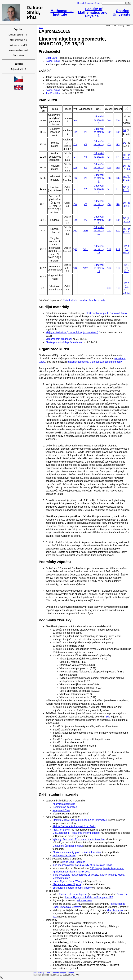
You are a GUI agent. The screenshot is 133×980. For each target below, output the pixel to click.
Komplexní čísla (61, 810)
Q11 (75, 249)
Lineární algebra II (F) (18, 35)
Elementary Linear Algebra (67, 884)
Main (41, 28)
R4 (118, 157)
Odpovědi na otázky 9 (99, 220)
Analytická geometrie (64, 804)
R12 (118, 268)
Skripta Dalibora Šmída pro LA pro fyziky (74, 826)
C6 (109, 178)
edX (55, 917)
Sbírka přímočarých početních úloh (64, 342)
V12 (85, 268)
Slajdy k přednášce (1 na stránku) (64, 332)
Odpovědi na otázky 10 (99, 231)
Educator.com (84, 901)
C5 (109, 167)
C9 (109, 220)
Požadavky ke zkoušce (75, 300)
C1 (109, 120)
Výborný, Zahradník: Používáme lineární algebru (78, 839)
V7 (85, 189)
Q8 (75, 204)
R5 (118, 167)
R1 (118, 120)
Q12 (75, 268)
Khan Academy (115, 910)
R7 (118, 189)
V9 (85, 220)
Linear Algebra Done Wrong (67, 881)
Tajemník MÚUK (18, 69)
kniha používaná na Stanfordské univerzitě (75, 875)
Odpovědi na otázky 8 (99, 204)
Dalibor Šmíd (53, 61)
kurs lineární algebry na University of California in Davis (82, 865)
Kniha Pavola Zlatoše (64, 855)
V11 (85, 249)
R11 (118, 249)
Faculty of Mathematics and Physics (93, 12)
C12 (109, 268)
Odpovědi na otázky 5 (99, 167)
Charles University (122, 12)
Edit (114, 26)
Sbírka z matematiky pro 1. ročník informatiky (77, 852)
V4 (85, 157)
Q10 (75, 230)
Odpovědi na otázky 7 (99, 189)
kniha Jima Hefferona (74, 862)
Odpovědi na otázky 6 (99, 178)
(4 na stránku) (91, 332)
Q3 (75, 144)
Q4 (75, 157)
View (108, 26)
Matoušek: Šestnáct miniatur (68, 846)
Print (128, 26)
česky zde (122, 894)
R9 (118, 220)
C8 (109, 204)
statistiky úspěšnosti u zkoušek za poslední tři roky (95, 362)
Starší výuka (18, 55)
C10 (109, 230)
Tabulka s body (97, 300)
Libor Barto (51, 58)
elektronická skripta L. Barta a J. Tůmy (106, 313)
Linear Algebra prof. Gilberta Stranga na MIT (89, 897)
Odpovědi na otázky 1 (99, 120)
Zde (108, 717)
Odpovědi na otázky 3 (99, 144)
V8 (85, 204)
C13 (109, 288)
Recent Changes (85, 3)
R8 (118, 204)
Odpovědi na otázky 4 (99, 157)
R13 (118, 288)
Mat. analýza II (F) (18, 40)
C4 (109, 157)
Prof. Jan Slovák (61, 830)
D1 (125, 130)
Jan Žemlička (53, 93)
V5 (85, 167)
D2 (125, 143)
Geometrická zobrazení (65, 807)
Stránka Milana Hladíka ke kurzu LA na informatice (80, 820)
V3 (85, 144)
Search (98, 3)
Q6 (75, 178)
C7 (109, 189)
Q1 (75, 120)
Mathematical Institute (62, 12)
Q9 (75, 220)
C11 (109, 249)
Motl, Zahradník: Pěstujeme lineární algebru (76, 833)
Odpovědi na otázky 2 (99, 132)
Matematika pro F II (18, 45)
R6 (118, 178)
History (121, 26)
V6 (85, 178)
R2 (118, 132)
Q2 (75, 132)
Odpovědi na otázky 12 (99, 268)
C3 (109, 144)
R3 (118, 144)
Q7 (75, 189)
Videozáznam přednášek (59, 339)
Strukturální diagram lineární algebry (72, 888)
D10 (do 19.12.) (127, 249)
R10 (118, 230)
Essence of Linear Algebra (73, 894)
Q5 (75, 167)
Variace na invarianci (18, 50)
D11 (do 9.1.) (127, 268)
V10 (85, 230)
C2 (109, 132)
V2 (85, 132)
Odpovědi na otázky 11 (99, 249)
